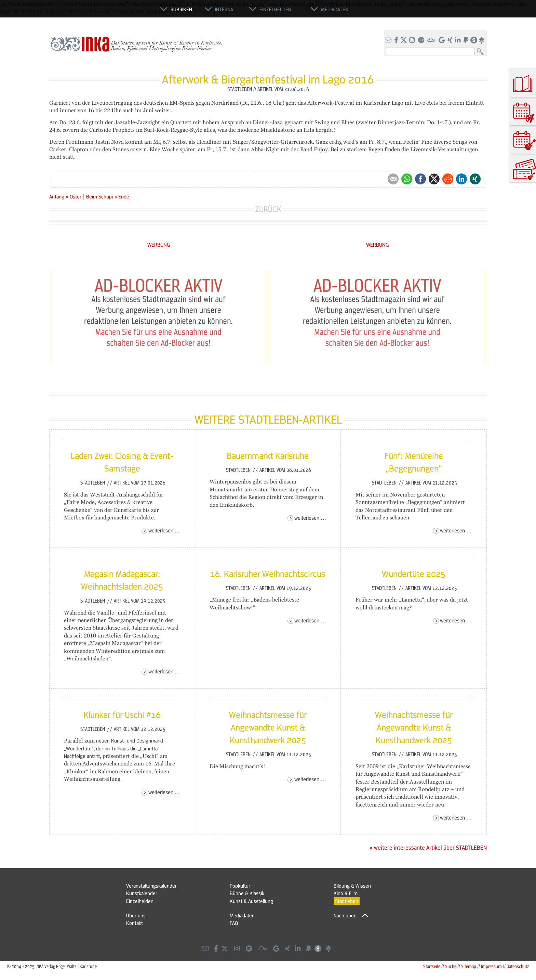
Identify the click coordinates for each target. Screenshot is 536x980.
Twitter (434, 179)
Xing (475, 179)
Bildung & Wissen (352, 886)
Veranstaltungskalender (151, 886)
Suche (451, 966)
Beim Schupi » (102, 196)
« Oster (74, 196)
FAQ (234, 923)
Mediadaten (242, 915)
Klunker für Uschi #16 (122, 714)
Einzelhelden (140, 901)
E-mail (393, 179)
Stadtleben (93, 482)
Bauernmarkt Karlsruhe (268, 455)
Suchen (482, 52)
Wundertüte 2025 (414, 573)
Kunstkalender (142, 893)
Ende (124, 196)
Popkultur (240, 886)
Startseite (432, 966)
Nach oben (345, 915)
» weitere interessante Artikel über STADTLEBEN (428, 848)
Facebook (420, 179)
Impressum (491, 966)
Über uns (136, 915)
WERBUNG (159, 244)
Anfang (57, 196)
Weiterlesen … (164, 530)
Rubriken (181, 9)
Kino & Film (346, 893)
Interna (224, 9)
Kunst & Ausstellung (251, 901)
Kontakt (135, 923)
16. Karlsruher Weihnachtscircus (268, 573)
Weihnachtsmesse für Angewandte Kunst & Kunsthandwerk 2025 (268, 727)
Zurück (268, 209)
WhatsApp (407, 179)
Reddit (448, 179)
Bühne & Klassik (247, 893)
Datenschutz (518, 966)
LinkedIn (461, 179)
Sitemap (469, 966)
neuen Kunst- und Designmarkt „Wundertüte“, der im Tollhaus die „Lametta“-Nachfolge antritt (114, 748)
